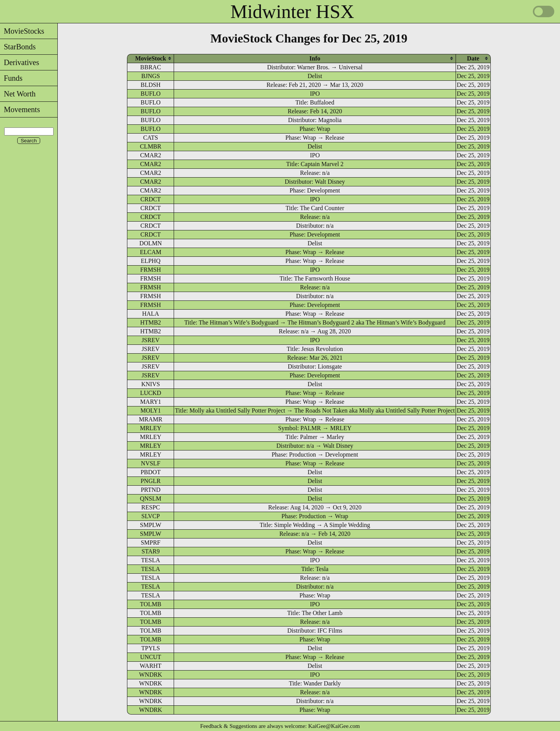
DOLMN (151, 243)
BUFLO (150, 94)
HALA (150, 314)
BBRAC (151, 67)
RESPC (151, 507)
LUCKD (151, 393)
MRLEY (151, 428)
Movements (20, 109)
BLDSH (150, 85)
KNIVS (151, 384)
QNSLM (151, 498)
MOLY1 (151, 410)
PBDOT (150, 472)
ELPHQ (151, 261)
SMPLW (151, 525)
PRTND (151, 490)
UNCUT (151, 657)
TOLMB (151, 604)
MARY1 (151, 402)
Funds (11, 78)
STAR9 (151, 551)
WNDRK (150, 675)
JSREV (151, 340)
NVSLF (151, 463)
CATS (151, 138)
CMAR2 (151, 155)
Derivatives (20, 62)
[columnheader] (151, 58)
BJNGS (151, 76)
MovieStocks (22, 31)
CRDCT (151, 199)
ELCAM (151, 252)
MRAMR (151, 419)
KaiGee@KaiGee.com (334, 726)
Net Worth (18, 94)
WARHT (151, 666)
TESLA (151, 560)
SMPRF (151, 543)
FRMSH (151, 270)
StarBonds (18, 47)
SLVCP (151, 516)
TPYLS (151, 648)
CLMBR (151, 146)
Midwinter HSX (292, 11)
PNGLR (150, 481)
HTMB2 (151, 322)
